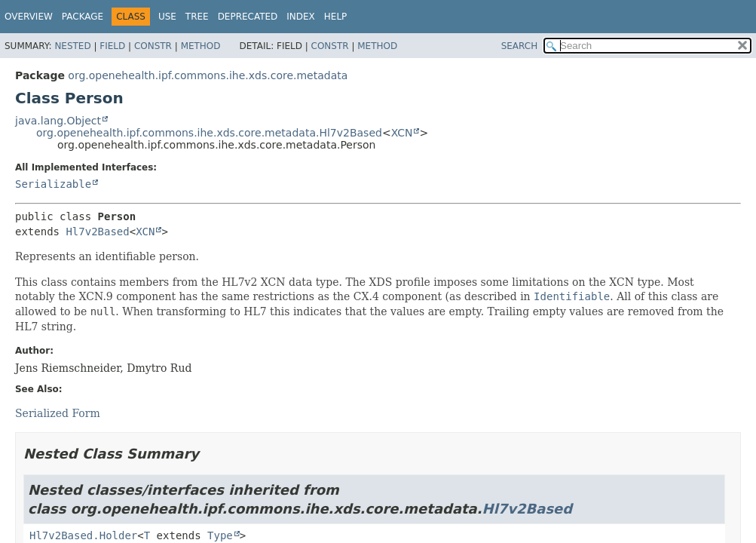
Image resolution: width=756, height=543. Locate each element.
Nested (72, 46)
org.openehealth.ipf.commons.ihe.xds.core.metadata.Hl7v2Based (209, 133)
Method (201, 46)
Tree (197, 17)
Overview (29, 17)
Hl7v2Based (97, 232)
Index (301, 17)
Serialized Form (58, 413)
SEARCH (520, 46)
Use (167, 17)
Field (112, 46)
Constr (153, 46)
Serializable (53, 184)
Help (336, 17)
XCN (402, 133)
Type (220, 535)
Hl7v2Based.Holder (83, 535)
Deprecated (248, 17)
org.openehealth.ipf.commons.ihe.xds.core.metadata (208, 75)
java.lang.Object (58, 121)
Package (83, 17)
